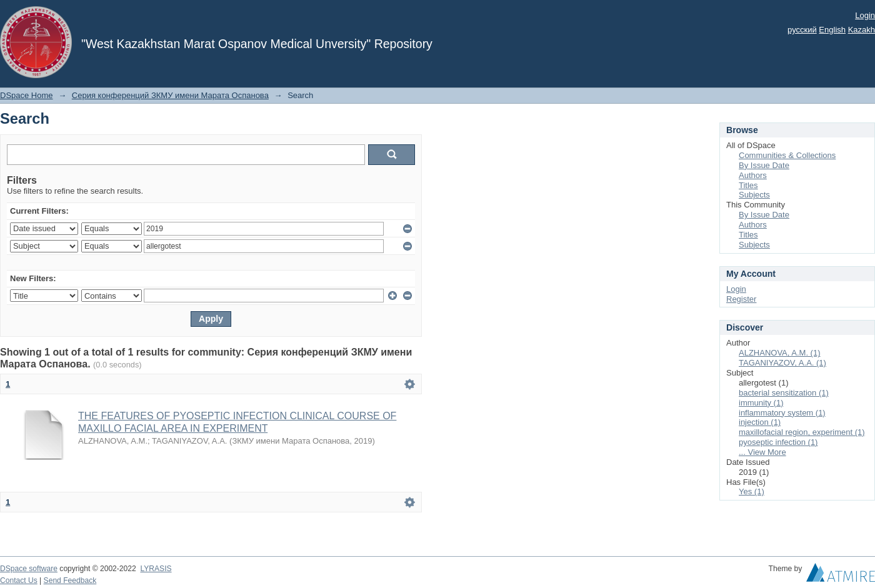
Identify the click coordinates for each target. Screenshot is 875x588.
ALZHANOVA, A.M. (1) (780, 353)
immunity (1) (761, 403)
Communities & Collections (787, 155)
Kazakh (862, 30)
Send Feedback (70, 581)
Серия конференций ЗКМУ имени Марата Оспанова (170, 95)
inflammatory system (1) (782, 413)
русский (802, 30)
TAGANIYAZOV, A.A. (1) (782, 363)
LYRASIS (156, 569)
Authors (753, 175)
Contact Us (19, 581)
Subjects (754, 195)
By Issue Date (764, 165)
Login (865, 15)
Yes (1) (752, 491)
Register (741, 299)
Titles (748, 185)
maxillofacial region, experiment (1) (802, 432)
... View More (762, 452)
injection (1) (760, 422)
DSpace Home (27, 95)
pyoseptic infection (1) (778, 442)
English (832, 30)
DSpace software (29, 569)
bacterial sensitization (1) (784, 393)
